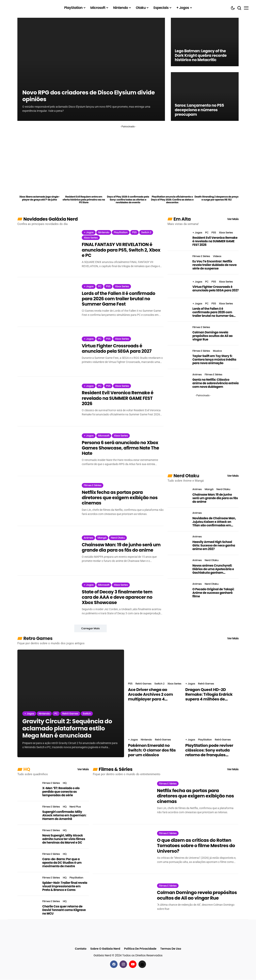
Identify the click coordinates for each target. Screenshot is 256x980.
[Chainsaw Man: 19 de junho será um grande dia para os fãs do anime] (47, 551)
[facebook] (114, 964)
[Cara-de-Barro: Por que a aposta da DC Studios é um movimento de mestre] (28, 861)
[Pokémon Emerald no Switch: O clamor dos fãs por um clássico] (155, 721)
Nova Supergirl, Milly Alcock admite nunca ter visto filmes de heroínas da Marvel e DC (64, 839)
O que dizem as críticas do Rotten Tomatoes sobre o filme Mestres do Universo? (196, 846)
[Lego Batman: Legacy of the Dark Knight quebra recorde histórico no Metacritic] (205, 42)
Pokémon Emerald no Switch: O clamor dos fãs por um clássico (152, 751)
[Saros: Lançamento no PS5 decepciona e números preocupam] (205, 96)
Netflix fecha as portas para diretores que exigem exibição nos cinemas (120, 498)
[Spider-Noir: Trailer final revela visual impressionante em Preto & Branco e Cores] (28, 884)
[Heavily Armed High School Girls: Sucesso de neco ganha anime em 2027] (178, 543)
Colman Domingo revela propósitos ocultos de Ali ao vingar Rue (212, 336)
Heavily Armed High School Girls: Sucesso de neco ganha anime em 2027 (214, 545)
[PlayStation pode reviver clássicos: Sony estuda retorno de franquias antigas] (212, 721)
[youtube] (133, 964)
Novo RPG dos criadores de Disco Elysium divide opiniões (82, 96)
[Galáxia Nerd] (27, 8)
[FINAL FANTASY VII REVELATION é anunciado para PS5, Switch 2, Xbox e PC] (47, 249)
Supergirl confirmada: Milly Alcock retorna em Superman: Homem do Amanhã (64, 816)
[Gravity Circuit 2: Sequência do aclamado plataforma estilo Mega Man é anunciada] (71, 704)
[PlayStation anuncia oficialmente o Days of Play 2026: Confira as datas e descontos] (172, 182)
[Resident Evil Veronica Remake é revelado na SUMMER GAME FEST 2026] (47, 402)
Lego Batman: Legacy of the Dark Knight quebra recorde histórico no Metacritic (202, 55)
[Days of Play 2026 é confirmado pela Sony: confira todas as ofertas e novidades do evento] (128, 182)
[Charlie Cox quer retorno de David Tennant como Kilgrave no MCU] (28, 908)
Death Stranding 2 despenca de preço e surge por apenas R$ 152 (216, 198)
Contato (81, 949)
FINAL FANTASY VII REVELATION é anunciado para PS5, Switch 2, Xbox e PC (122, 250)
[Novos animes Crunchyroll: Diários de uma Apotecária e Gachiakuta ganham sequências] (178, 567)
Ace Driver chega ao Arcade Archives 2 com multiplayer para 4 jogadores (150, 695)
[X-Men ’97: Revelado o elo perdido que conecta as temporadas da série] (28, 790)
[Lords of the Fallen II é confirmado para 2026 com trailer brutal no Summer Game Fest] (47, 302)
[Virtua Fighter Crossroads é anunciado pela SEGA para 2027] (47, 352)
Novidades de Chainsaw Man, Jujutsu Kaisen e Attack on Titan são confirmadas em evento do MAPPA (214, 522)
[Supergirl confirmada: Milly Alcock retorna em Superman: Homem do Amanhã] (28, 813)
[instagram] (123, 964)
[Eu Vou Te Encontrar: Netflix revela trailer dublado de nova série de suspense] (178, 263)
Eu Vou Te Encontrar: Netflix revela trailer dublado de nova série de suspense (214, 265)
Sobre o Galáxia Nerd (105, 949)
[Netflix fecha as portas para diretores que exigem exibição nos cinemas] (47, 501)
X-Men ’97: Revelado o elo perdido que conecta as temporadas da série (61, 792)
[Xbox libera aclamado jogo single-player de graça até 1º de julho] (40, 182)
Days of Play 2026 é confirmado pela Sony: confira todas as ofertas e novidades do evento (128, 200)
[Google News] (142, 964)
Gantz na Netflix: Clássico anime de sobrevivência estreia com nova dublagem (216, 383)
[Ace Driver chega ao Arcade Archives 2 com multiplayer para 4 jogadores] (155, 665)
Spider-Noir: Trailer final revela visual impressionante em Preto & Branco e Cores (65, 887)
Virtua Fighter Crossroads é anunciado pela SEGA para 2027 (117, 349)
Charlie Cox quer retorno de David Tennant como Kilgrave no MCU (64, 910)
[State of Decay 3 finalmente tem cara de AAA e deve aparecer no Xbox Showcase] (47, 601)
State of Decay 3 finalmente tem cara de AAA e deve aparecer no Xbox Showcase (118, 597)
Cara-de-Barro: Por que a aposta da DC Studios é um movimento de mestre (62, 863)
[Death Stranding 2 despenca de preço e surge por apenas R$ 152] (217, 182)
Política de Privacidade (140, 949)
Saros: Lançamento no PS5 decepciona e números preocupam (201, 110)
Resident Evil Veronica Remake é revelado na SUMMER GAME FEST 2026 (118, 399)
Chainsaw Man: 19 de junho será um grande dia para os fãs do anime (122, 548)
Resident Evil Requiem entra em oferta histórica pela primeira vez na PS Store (84, 200)
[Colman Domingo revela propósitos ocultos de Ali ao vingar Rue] (178, 334)
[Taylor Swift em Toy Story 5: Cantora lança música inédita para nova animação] (178, 357)
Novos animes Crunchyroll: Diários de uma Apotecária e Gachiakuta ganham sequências (213, 569)
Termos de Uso (171, 949)
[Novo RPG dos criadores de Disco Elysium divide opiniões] (91, 69)
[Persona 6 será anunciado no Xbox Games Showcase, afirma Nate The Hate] (47, 451)
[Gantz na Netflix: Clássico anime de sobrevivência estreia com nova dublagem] (178, 381)
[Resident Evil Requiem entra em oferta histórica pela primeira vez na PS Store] (84, 182)
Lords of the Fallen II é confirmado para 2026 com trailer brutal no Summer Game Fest (119, 299)
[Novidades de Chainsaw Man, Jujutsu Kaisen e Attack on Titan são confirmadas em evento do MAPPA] (178, 519)
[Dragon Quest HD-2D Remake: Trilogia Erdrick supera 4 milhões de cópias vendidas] (212, 665)
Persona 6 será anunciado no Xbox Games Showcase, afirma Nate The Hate (121, 448)
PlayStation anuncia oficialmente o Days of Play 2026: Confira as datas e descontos (172, 200)
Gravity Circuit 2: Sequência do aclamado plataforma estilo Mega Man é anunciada (67, 729)
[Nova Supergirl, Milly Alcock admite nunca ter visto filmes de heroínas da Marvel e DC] (28, 837)
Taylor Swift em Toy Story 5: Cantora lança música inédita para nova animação (214, 360)
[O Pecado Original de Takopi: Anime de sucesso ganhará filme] (178, 590)
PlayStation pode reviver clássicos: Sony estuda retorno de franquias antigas (209, 751)
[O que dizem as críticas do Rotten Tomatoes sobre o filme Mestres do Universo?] (122, 849)
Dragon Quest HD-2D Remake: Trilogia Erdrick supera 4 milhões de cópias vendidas (209, 695)
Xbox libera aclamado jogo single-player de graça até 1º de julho (40, 198)
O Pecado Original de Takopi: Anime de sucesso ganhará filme (213, 593)
